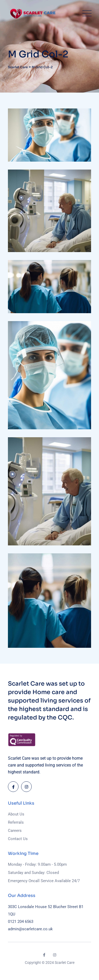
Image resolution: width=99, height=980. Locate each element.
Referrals (16, 822)
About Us (16, 814)
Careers (15, 831)
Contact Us (18, 839)
